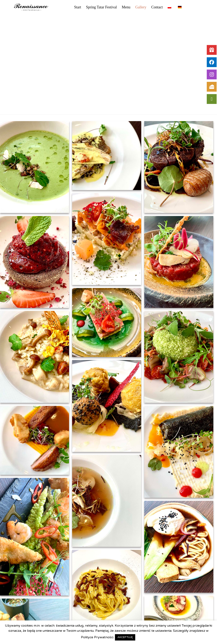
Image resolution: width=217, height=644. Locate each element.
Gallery (141, 7)
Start (78, 7)
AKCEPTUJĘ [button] (125, 637)
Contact (157, 7)
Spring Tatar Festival (101, 7)
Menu (126, 7)
